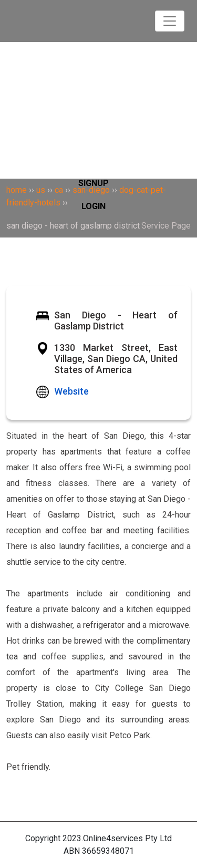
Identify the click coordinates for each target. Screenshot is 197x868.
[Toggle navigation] (170, 21)
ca (59, 190)
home (17, 190)
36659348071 (108, 851)
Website (71, 391)
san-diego (91, 190)
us (41, 190)
